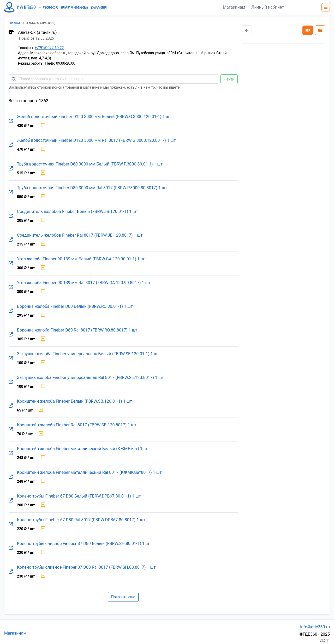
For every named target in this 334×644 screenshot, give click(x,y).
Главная (15, 23)
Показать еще (123, 597)
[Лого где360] (55, 7)
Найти (229, 79)
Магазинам (234, 7)
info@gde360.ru (315, 627)
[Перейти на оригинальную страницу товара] (11, 121)
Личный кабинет (268, 7)
